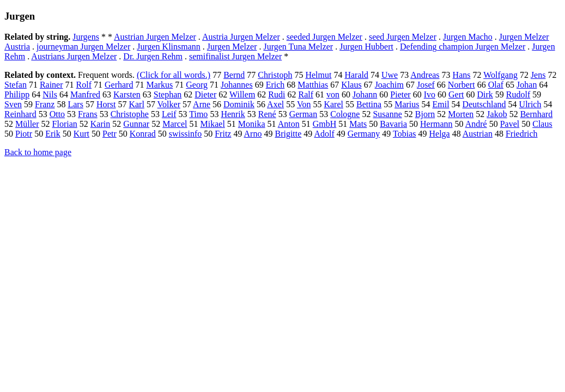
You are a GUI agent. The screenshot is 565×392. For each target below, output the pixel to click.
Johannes (237, 85)
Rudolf (518, 94)
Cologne (345, 114)
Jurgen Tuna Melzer (298, 47)
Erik (53, 134)
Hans (462, 75)
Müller (27, 124)
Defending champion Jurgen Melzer (463, 47)
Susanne (387, 114)
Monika (252, 124)
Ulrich (530, 104)
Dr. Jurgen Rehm (153, 56)
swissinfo (185, 134)
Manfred (85, 94)
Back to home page (38, 152)
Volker (169, 104)
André (476, 124)
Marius (407, 104)
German (303, 114)
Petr (110, 134)
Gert (456, 94)
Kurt (81, 134)
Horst (106, 104)
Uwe (390, 75)
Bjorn (425, 114)
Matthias (313, 85)
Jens (538, 75)
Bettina (369, 104)
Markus (159, 85)
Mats (358, 124)
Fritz (223, 134)
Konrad (143, 134)
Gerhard (119, 85)
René (267, 114)
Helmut (318, 75)
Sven (13, 104)
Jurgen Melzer (232, 47)
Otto (57, 114)
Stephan (168, 94)
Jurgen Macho (468, 37)
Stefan (16, 85)
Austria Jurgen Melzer (241, 37)
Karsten (127, 94)
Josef (426, 85)
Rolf (84, 85)
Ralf (306, 94)
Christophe (130, 114)
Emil (441, 104)
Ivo (430, 94)
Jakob (497, 114)
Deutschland (484, 104)
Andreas (425, 75)
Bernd (234, 75)
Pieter (400, 94)
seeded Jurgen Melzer (324, 37)
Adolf (324, 134)
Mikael (213, 124)
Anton (289, 124)
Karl (136, 104)
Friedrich (522, 134)
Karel (333, 104)
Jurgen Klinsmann (169, 47)
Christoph (275, 75)
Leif (169, 114)
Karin (100, 124)
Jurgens (86, 37)
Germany (364, 134)
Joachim (389, 85)
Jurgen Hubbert (366, 47)
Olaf (496, 85)
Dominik (239, 104)
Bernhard (537, 114)
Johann (365, 94)
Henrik (233, 114)
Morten (461, 114)
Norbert (461, 85)
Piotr (24, 134)
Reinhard (20, 114)
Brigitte (288, 134)
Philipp (17, 94)
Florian (65, 124)
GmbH (325, 124)
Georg (197, 85)
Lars (75, 104)
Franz (45, 104)
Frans (88, 114)
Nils (50, 94)
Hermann (436, 124)
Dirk (485, 94)
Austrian (478, 134)
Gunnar (136, 124)
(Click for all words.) (174, 75)
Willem (242, 94)
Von (304, 104)
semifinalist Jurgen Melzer (235, 56)
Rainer (51, 85)
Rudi (277, 94)
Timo (198, 114)
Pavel (510, 124)
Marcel (175, 124)
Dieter (205, 94)
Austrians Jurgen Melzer (74, 56)
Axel (275, 104)
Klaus (351, 85)
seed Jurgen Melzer (403, 37)
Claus (542, 124)
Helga (439, 134)
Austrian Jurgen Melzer (155, 37)
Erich (275, 85)
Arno (253, 134)
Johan (527, 85)
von (333, 94)
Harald (356, 75)
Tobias (404, 134)
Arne (202, 104)
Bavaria (393, 124)
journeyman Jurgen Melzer (83, 47)
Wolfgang (500, 75)
